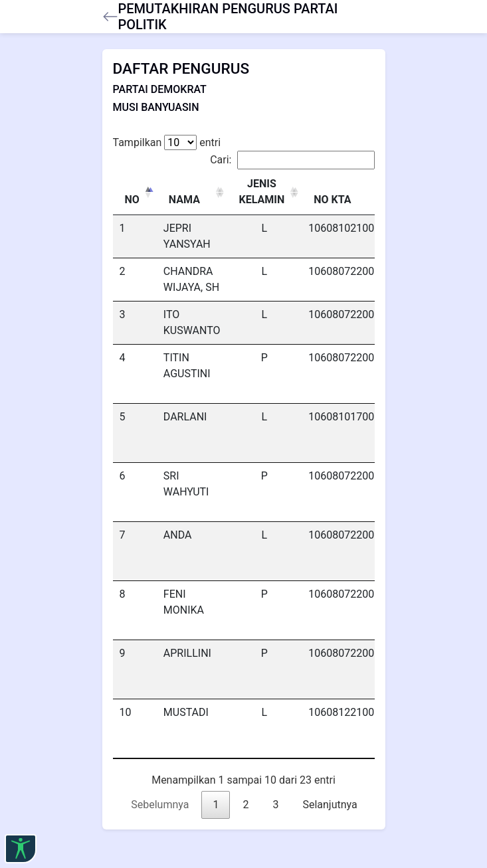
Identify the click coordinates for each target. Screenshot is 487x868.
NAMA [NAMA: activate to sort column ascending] (184, 200)
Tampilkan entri (167, 142)
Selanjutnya (330, 805)
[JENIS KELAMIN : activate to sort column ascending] (265, 192)
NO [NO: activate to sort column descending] (132, 200)
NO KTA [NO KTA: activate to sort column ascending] (332, 200)
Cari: (292, 160)
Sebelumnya (160, 805)
